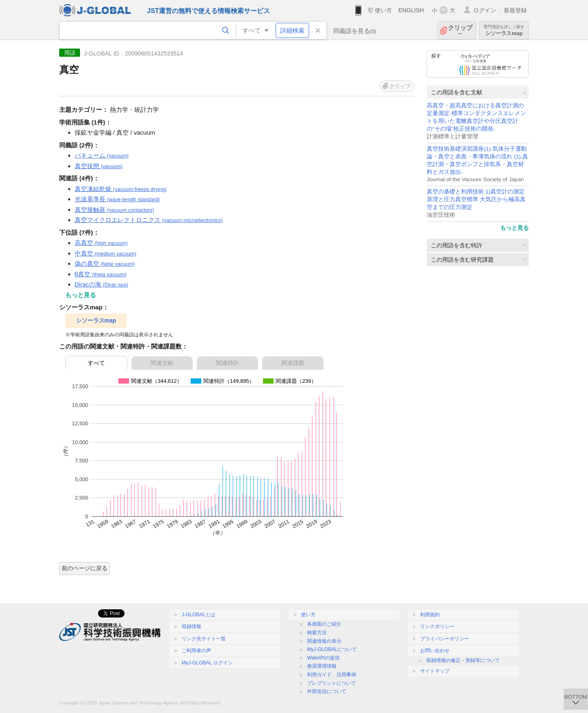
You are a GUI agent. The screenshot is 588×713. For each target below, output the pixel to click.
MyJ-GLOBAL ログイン (207, 663)
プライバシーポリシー (445, 639)
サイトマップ (435, 671)
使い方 (383, 10)
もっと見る (514, 228)
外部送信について (327, 691)
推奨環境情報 (322, 666)
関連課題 (293, 363)
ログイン (485, 10)
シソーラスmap (504, 30)
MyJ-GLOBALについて (332, 649)
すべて (96, 363)
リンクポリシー (437, 626)
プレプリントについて (332, 683)
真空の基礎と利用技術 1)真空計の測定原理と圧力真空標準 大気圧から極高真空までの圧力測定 (476, 199)
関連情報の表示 (324, 641)
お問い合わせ (435, 651)
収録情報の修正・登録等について (463, 660)
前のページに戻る (85, 568)
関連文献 (162, 363)
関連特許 (227, 363)
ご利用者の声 (196, 651)
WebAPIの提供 (323, 658)
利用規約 (430, 615)
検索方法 (317, 633)
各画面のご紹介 (324, 624)
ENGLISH (411, 10)
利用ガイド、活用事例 (332, 675)
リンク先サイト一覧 (204, 639)
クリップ (460, 30)
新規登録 (515, 10)
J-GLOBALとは (198, 615)
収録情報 (192, 626)
